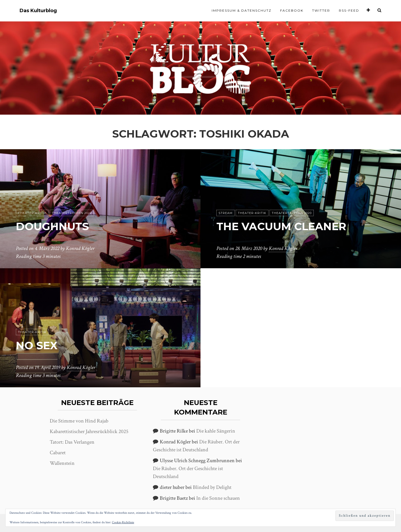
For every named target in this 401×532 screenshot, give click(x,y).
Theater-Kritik (32, 213)
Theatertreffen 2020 (292, 213)
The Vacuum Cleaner (281, 226)
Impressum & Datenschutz (241, 10)
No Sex (37, 345)
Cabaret (58, 453)
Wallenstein (62, 463)
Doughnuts (52, 226)
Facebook (292, 10)
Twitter (321, 10)
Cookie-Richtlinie (123, 522)
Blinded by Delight (212, 487)
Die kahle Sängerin (216, 431)
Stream (225, 213)
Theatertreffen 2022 (72, 213)
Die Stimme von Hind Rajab (79, 421)
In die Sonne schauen (218, 498)
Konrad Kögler (80, 248)
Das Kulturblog (38, 11)
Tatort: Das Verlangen (72, 442)
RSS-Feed (349, 10)
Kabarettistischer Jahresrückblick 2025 (89, 431)
